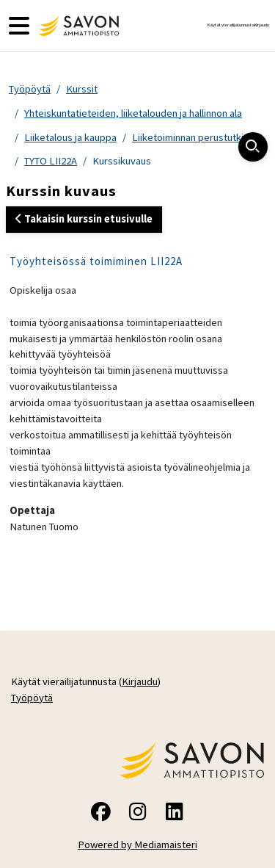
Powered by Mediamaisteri (137, 845)
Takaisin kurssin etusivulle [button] (84, 219)
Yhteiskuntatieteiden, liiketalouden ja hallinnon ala (133, 113)
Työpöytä (30, 89)
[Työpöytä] (77, 26)
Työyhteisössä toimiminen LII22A (96, 261)
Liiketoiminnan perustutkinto (195, 137)
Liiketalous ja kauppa (70, 137)
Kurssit (82, 89)
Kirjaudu (262, 25)
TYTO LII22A (51, 161)
